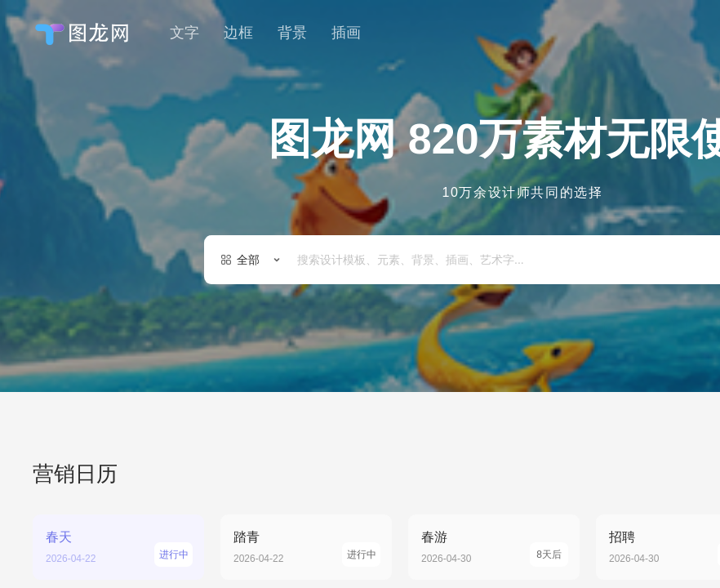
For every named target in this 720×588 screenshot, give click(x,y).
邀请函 (562, 327)
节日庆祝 (639, 327)
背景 (292, 33)
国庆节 (491, 327)
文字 (184, 33)
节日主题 (414, 327)
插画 (346, 33)
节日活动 (332, 327)
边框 (238, 33)
